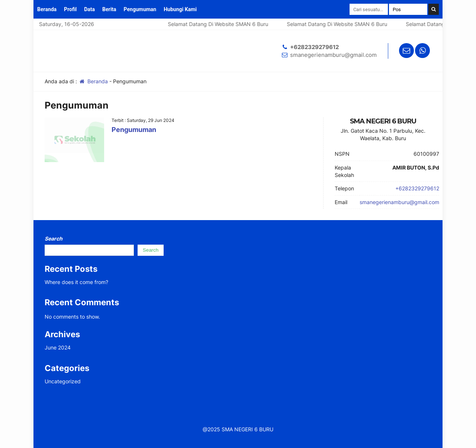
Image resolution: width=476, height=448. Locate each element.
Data (89, 9)
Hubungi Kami (180, 9)
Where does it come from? (76, 282)
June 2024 (58, 347)
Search (54, 238)
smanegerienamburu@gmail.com (333, 55)
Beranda (47, 9)
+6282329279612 (314, 47)
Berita (109, 9)
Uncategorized (63, 381)
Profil (70, 9)
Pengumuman (140, 9)
